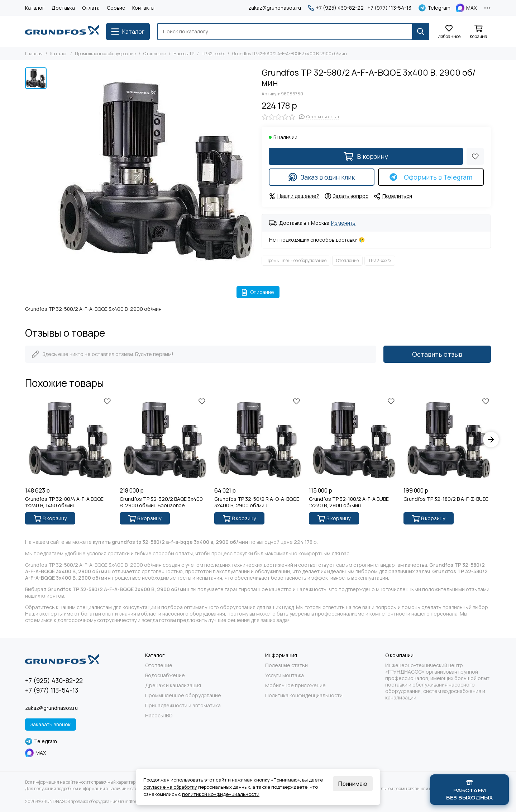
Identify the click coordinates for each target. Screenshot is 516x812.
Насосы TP (184, 54)
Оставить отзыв (437, 354)
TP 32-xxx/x (213, 54)
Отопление (155, 54)
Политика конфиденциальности (304, 695)
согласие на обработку (170, 787)
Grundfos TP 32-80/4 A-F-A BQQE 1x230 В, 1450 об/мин (64, 502)
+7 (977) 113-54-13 (389, 8)
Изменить (343, 223)
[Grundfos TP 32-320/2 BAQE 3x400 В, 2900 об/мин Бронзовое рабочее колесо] (163, 440)
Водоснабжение (165, 675)
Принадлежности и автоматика (183, 706)
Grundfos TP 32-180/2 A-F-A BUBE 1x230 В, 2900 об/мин (349, 502)
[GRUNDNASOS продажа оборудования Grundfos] (62, 32)
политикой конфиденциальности (221, 794)
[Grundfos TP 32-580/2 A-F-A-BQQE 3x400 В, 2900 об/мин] (152, 170)
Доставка (63, 8)
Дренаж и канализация (173, 685)
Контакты (143, 8)
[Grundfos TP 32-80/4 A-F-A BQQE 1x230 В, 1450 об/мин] (69, 440)
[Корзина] (478, 32)
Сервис (116, 8)
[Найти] (421, 32)
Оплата (91, 8)
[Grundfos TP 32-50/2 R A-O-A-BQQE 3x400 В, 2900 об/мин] (258, 440)
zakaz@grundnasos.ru (275, 8)
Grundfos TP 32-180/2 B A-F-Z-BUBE (446, 499)
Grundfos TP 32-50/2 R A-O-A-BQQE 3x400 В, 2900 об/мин (257, 502)
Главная (34, 54)
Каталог (35, 8)
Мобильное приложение (295, 685)
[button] (491, 440)
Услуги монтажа (285, 675)
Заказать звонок (51, 724)
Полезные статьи (286, 665)
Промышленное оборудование (105, 54)
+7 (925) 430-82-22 (336, 8)
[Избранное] (449, 32)
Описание (258, 292)
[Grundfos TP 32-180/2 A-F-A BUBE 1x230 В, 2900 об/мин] (353, 440)
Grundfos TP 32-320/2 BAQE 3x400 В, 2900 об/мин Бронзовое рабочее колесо (161, 502)
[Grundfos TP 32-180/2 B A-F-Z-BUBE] (447, 440)
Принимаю (353, 784)
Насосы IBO (159, 716)
